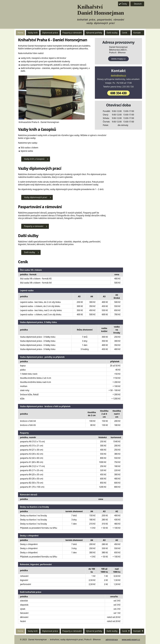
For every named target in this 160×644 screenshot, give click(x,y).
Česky (124, 4)
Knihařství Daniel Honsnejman (101, 10)
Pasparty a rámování (72, 33)
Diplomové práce (50, 33)
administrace (112, 639)
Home (20, 33)
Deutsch (138, 4)
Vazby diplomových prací (35, 197)
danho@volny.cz (118, 75)
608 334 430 (118, 93)
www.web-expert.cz (131, 639)
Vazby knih (33, 33)
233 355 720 (128, 87)
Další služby (112, 33)
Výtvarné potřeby (94, 33)
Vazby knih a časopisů (34, 159)
